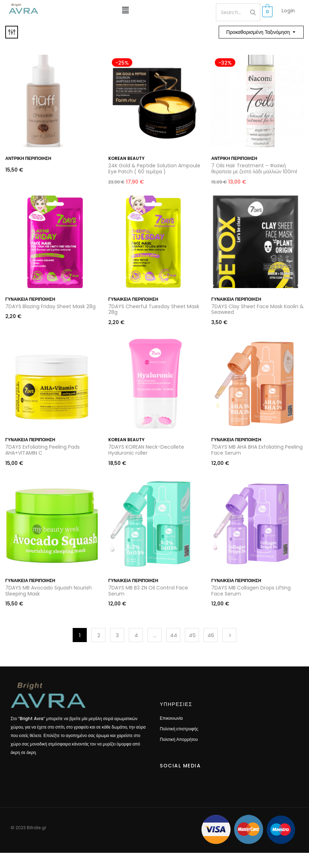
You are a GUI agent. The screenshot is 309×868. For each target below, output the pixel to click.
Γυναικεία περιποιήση (30, 299)
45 (192, 635)
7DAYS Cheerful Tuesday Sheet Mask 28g (154, 309)
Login (288, 11)
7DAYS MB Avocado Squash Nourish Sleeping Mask (49, 591)
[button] (126, 10)
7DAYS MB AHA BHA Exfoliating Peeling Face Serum (257, 450)
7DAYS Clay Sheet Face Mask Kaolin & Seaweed (257, 309)
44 (174, 635)
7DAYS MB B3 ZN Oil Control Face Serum (148, 591)
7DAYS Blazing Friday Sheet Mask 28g (50, 306)
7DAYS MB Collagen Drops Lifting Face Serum (251, 591)
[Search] (253, 12)
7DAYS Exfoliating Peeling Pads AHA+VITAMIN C (43, 450)
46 (211, 635)
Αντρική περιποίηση (28, 158)
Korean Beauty (126, 158)
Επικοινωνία (171, 718)
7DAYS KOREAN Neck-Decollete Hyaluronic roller (146, 450)
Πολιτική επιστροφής (179, 729)
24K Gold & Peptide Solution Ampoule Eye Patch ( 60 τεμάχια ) (154, 169)
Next (229, 635)
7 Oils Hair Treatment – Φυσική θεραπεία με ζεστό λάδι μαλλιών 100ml (254, 169)
